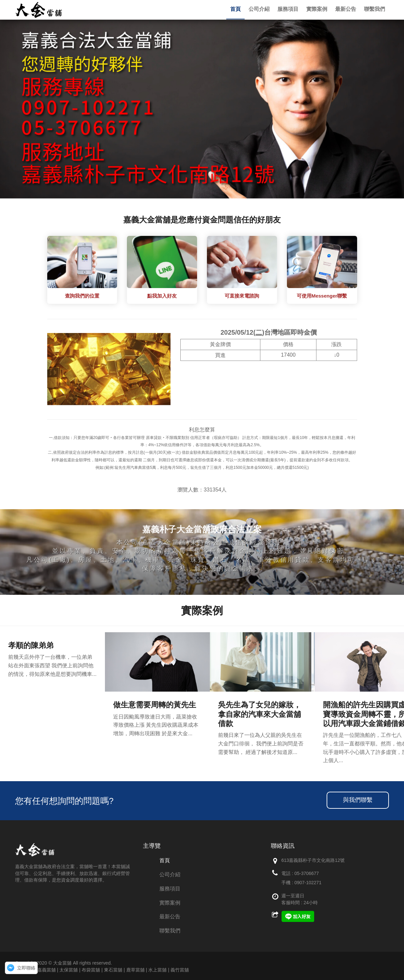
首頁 (165, 860)
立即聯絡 (26, 968)
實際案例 (170, 903)
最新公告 (170, 917)
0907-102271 (308, 883)
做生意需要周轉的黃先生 (155, 705)
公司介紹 (170, 875)
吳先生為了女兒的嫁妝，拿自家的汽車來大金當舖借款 (260, 714)
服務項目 (170, 889)
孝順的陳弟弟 (31, 645)
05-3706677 (307, 873)
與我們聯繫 (358, 800)
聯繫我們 (170, 931)
